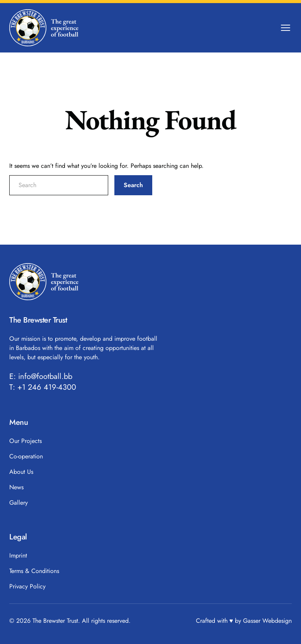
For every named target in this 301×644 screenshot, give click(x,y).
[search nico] (59, 185)
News (16, 487)
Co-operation (26, 456)
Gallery (19, 503)
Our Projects (26, 441)
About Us (21, 472)
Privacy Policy (27, 586)
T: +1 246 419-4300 (43, 387)
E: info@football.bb (41, 377)
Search (133, 185)
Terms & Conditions (34, 571)
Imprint (18, 555)
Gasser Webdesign (267, 621)
